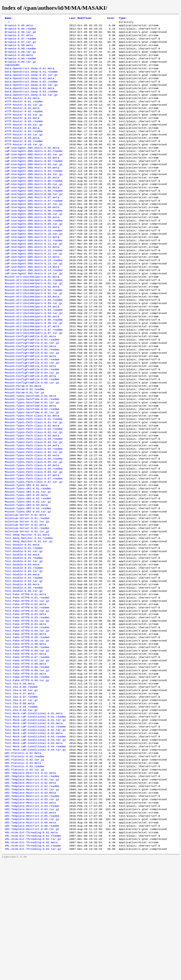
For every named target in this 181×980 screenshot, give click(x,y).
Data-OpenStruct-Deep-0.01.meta (29, 76)
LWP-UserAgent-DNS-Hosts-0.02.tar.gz (34, 174)
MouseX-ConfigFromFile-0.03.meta (30, 405)
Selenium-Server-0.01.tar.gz (27, 594)
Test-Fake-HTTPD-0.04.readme (27, 715)
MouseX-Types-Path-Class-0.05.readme (34, 522)
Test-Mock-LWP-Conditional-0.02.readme (35, 828)
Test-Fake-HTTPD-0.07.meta (25, 745)
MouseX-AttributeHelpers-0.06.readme (34, 363)
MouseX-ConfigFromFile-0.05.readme (32, 431)
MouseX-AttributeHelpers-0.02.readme (34, 329)
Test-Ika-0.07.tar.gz (21, 798)
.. (6, 23)
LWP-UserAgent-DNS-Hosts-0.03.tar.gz (34, 185)
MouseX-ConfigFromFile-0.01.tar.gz (32, 390)
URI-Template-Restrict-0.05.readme (32, 930)
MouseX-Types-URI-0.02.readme (28, 567)
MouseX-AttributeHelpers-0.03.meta (32, 337)
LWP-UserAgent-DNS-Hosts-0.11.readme (34, 272)
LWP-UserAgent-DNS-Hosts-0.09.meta (32, 246)
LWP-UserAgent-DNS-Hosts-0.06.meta (32, 212)
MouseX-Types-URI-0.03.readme (28, 579)
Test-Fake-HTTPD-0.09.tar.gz (27, 775)
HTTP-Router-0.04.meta (22, 144)
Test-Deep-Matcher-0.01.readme (29, 613)
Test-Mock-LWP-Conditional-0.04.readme (35, 851)
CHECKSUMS (12, 72)
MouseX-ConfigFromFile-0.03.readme (32, 408)
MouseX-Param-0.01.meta (23, 439)
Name (9, 18)
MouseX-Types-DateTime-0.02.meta (30, 461)
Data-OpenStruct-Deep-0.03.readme (31, 102)
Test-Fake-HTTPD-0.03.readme (27, 703)
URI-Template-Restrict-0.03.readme (32, 907)
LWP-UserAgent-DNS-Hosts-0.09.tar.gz (34, 254)
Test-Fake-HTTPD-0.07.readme (27, 749)
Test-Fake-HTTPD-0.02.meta (25, 688)
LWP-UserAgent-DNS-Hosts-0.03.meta (32, 178)
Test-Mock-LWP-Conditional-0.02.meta (34, 824)
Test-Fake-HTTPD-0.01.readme (27, 681)
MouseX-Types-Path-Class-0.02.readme (34, 488)
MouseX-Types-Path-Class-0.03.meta (32, 495)
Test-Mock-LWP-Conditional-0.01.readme (35, 817)
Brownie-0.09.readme (20, 64)
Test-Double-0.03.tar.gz (24, 650)
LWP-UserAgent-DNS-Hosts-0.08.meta (32, 235)
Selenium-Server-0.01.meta (25, 586)
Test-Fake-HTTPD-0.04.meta (25, 711)
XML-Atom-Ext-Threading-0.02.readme (33, 964)
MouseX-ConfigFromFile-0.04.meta (30, 416)
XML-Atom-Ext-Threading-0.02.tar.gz (33, 968)
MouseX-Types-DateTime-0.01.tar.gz (32, 458)
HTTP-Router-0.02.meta (22, 121)
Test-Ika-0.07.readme (21, 794)
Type (123, 18)
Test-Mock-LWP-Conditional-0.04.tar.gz (35, 855)
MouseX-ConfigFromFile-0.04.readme (32, 420)
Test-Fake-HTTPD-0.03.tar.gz (27, 707)
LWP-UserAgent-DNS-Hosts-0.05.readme (34, 204)
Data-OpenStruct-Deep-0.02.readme (31, 91)
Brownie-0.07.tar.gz (20, 46)
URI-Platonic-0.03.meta (23, 870)
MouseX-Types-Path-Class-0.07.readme (34, 545)
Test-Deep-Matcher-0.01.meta (27, 609)
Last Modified (81, 18)
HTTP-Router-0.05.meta (22, 155)
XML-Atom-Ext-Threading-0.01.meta (31, 949)
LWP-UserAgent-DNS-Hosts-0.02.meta (32, 167)
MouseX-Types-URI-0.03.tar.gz (28, 582)
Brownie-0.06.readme (20, 30)
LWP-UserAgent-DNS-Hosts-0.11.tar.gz (34, 276)
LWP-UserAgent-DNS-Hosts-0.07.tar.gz (34, 231)
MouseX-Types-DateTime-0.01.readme (32, 454)
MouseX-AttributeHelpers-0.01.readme (34, 318)
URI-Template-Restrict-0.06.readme (32, 941)
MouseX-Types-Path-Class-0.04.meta (32, 507)
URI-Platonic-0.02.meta (23, 858)
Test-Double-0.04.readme (24, 658)
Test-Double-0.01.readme (24, 624)
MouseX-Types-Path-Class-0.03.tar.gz (34, 503)
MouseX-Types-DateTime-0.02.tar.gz (32, 469)
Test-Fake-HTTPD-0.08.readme (27, 760)
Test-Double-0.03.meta (22, 643)
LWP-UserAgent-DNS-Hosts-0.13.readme (34, 295)
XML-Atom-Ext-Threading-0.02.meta (31, 960)
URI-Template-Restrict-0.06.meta (30, 938)
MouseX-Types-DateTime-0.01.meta (30, 450)
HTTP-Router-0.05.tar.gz (24, 163)
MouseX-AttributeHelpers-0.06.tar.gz (34, 367)
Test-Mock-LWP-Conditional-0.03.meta (34, 836)
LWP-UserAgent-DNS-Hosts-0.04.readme (34, 193)
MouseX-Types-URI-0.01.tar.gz (28, 560)
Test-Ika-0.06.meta (20, 779)
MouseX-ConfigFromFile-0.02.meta (30, 393)
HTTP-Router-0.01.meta (22, 110)
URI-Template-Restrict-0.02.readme (32, 896)
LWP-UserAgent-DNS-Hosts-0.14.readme (34, 306)
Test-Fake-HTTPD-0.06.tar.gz (27, 741)
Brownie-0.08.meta (19, 49)
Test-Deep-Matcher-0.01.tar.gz (29, 616)
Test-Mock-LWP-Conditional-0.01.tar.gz (35, 821)
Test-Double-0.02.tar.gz (24, 639)
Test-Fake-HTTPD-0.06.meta (25, 734)
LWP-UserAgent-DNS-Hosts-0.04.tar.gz (34, 197)
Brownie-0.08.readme (20, 53)
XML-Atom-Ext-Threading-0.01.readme (33, 953)
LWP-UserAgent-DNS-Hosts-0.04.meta (32, 189)
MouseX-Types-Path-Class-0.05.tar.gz (34, 526)
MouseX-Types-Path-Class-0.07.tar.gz (34, 548)
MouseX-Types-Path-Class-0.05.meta (32, 518)
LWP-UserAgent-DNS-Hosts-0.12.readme (34, 284)
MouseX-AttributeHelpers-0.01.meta (32, 314)
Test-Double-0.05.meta (22, 666)
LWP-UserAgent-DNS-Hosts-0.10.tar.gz (34, 265)
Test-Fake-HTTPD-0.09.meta (25, 768)
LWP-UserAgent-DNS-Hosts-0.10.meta (32, 257)
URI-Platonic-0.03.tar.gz (25, 877)
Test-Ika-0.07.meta (20, 790)
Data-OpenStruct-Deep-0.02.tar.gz (31, 95)
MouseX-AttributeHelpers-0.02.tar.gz (34, 333)
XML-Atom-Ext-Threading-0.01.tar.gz (33, 957)
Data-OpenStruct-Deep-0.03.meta (29, 99)
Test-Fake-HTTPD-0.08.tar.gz (27, 764)
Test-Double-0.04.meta (22, 654)
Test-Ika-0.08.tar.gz (21, 809)
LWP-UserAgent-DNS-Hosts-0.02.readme (34, 170)
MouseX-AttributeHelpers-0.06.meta (32, 359)
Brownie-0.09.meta (19, 61)
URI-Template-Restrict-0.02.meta (30, 892)
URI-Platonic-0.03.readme (25, 873)
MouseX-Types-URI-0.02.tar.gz (28, 571)
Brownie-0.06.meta (19, 27)
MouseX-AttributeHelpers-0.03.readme (34, 340)
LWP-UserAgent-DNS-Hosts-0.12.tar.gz (34, 288)
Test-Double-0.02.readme (24, 635)
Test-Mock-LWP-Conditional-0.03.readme (35, 839)
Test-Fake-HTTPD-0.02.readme (27, 692)
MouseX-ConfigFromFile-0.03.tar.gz (32, 412)
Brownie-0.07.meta (19, 38)
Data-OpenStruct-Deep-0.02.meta (29, 87)
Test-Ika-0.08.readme (21, 805)
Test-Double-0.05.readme (24, 669)
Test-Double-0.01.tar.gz (24, 628)
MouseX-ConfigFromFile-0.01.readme (32, 386)
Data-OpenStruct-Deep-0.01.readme (31, 80)
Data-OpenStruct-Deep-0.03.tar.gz (31, 106)
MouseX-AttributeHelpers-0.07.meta (32, 371)
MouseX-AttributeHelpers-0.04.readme (34, 352)
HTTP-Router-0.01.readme (24, 114)
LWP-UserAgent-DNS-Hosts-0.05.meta (32, 201)
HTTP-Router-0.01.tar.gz (24, 117)
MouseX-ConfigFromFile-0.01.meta (30, 382)
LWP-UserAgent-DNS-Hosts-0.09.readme (34, 250)
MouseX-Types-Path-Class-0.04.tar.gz (34, 514)
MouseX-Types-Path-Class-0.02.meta (32, 484)
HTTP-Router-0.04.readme (24, 148)
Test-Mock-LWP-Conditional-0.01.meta (34, 813)
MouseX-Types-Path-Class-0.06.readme (34, 533)
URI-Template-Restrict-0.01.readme (32, 885)
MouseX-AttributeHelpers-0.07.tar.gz (34, 378)
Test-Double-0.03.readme (24, 647)
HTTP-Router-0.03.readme (24, 136)
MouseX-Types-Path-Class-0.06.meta (32, 529)
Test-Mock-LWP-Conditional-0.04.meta (34, 847)
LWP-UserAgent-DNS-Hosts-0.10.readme (34, 261)
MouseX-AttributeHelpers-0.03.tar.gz (34, 344)
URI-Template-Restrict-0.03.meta (30, 904)
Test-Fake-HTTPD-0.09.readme (27, 771)
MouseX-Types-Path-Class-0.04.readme (34, 511)
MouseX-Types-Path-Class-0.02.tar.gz (34, 492)
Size (111, 18)
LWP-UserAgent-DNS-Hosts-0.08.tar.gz (34, 242)
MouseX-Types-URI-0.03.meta (26, 575)
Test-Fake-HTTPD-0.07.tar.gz (27, 752)
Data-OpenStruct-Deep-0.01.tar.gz (31, 83)
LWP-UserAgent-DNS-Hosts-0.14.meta (32, 303)
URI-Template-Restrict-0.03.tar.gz (32, 911)
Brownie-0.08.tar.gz (20, 57)
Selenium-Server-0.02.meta (25, 597)
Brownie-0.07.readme (20, 42)
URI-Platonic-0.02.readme (25, 862)
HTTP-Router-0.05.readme (24, 159)
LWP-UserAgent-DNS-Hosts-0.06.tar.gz (34, 219)
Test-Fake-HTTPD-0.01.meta (25, 677)
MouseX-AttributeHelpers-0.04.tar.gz (34, 356)
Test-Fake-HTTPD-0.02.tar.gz (27, 696)
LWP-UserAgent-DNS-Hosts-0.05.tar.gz (34, 208)
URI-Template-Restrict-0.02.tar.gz (32, 900)
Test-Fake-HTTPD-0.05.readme (27, 726)
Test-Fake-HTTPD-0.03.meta (25, 700)
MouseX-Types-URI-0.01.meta (26, 552)
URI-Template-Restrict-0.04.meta (30, 915)
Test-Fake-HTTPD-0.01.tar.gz (27, 684)
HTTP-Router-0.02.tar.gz (24, 129)
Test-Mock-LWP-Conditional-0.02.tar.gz (35, 832)
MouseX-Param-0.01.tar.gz (25, 446)
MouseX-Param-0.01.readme (25, 443)
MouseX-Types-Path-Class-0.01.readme (34, 477)
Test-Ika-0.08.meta (20, 802)
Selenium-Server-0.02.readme (27, 601)
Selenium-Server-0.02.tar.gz (27, 605)
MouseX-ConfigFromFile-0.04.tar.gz (32, 424)
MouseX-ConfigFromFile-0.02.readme (32, 397)
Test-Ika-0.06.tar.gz (21, 787)
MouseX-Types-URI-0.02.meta (26, 563)
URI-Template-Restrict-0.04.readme (32, 919)
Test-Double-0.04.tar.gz (24, 662)
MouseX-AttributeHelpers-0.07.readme (34, 374)
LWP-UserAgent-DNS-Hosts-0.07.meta (32, 223)
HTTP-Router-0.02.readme (24, 125)
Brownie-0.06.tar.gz (20, 34)
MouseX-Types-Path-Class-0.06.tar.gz (34, 537)
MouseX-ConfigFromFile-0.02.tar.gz (32, 401)
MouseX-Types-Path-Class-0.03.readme (34, 499)
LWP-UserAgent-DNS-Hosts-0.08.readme (34, 238)
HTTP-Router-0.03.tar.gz (24, 140)
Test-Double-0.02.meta (22, 632)
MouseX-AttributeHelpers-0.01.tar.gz (34, 322)
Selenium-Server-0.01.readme (27, 590)
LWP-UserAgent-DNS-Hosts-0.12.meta (32, 280)
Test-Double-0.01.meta (22, 620)
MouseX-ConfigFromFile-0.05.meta (30, 427)
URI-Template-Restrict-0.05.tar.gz (32, 934)
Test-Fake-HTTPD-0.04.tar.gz (27, 718)
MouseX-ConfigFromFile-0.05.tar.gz (32, 435)
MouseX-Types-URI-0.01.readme (28, 556)
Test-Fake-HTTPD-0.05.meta (25, 722)
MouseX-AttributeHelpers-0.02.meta (32, 325)
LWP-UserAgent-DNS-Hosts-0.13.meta (32, 291)
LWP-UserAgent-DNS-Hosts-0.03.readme (34, 182)
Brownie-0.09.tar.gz (20, 68)
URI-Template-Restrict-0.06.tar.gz (32, 945)
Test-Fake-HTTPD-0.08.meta (25, 756)
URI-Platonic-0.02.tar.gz (25, 866)
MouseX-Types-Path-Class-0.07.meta (32, 541)
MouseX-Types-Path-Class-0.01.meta (32, 473)
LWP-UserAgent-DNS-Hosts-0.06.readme (34, 216)
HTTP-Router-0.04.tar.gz (24, 151)
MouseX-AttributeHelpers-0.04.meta (32, 348)
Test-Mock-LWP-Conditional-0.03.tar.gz (35, 843)
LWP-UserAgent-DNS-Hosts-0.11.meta (32, 269)
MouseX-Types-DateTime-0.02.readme (32, 465)
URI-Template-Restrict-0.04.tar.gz (32, 923)
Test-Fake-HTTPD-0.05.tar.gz (27, 730)
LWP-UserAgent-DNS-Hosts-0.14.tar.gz (34, 310)
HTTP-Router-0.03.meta (22, 133)
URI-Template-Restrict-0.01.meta (30, 881)
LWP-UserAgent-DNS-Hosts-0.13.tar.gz (34, 299)
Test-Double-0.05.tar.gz (24, 673)
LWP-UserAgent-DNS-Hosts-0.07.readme (34, 227)
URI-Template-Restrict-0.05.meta (30, 926)
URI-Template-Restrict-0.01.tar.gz (32, 889)
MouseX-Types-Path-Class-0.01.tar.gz (34, 480)
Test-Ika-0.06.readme (21, 783)
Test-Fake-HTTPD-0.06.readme (27, 737)
